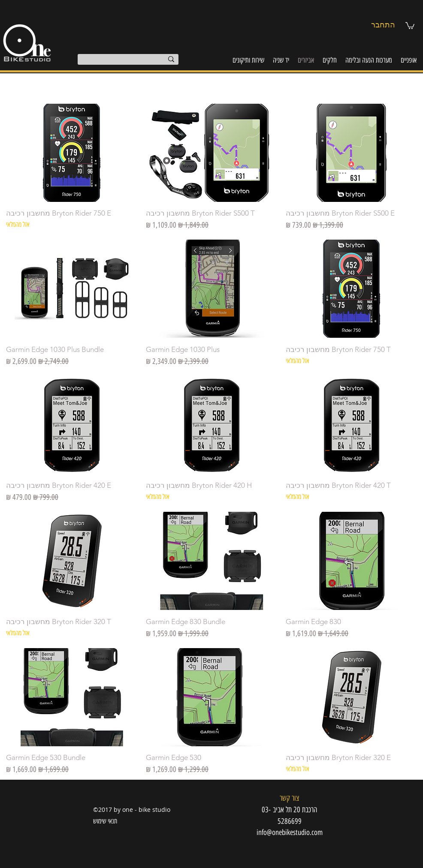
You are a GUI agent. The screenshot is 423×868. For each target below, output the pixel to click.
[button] (410, 25)
